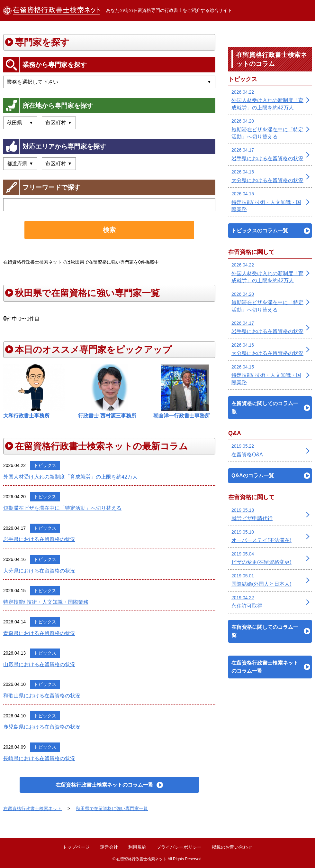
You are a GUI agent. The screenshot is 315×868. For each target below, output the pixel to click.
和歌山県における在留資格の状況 (42, 696)
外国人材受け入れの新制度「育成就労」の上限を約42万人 (70, 477)
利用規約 (137, 847)
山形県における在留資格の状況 (39, 664)
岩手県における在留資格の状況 (39, 539)
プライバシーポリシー (179, 847)
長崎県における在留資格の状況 (39, 758)
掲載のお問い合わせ (232, 847)
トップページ (76, 847)
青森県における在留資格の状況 (39, 633)
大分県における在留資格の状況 (39, 571)
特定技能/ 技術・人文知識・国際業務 (46, 602)
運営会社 (109, 847)
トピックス (45, 465)
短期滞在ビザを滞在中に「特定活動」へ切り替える (62, 508)
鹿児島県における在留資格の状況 (42, 727)
